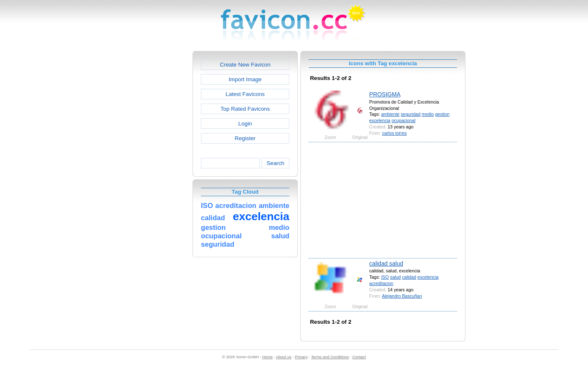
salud (395, 277)
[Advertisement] (156, 177)
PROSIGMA (385, 94)
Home (268, 357)
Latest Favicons (245, 94)
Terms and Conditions (330, 357)
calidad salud (386, 264)
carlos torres (394, 133)
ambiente (390, 114)
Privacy (301, 357)
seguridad (410, 114)
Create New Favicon (245, 65)
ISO (385, 277)
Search (275, 163)
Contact (359, 357)
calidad (409, 277)
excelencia (380, 120)
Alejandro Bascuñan (402, 296)
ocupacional (404, 120)
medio (428, 114)
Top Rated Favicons (245, 109)
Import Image (245, 79)
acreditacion (381, 283)
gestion (442, 114)
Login (245, 124)
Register (245, 138)
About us (284, 357)
